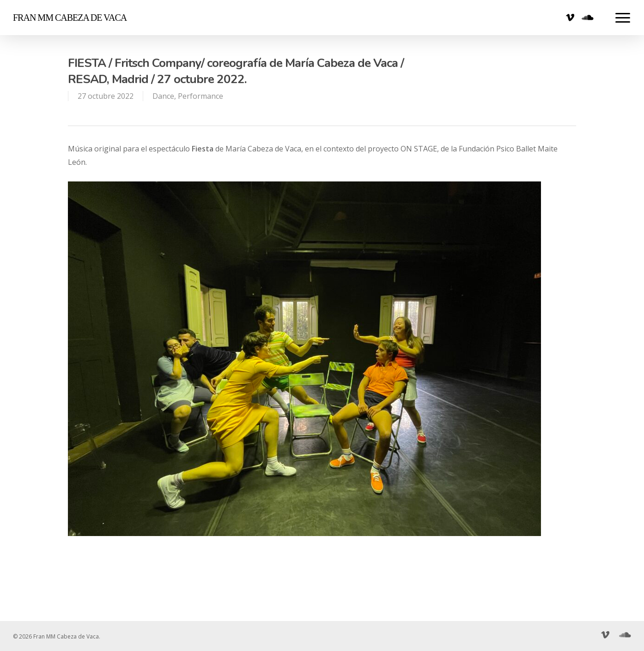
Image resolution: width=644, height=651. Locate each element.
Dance (163, 96)
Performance (200, 96)
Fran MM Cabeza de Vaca (70, 18)
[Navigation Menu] (623, 18)
